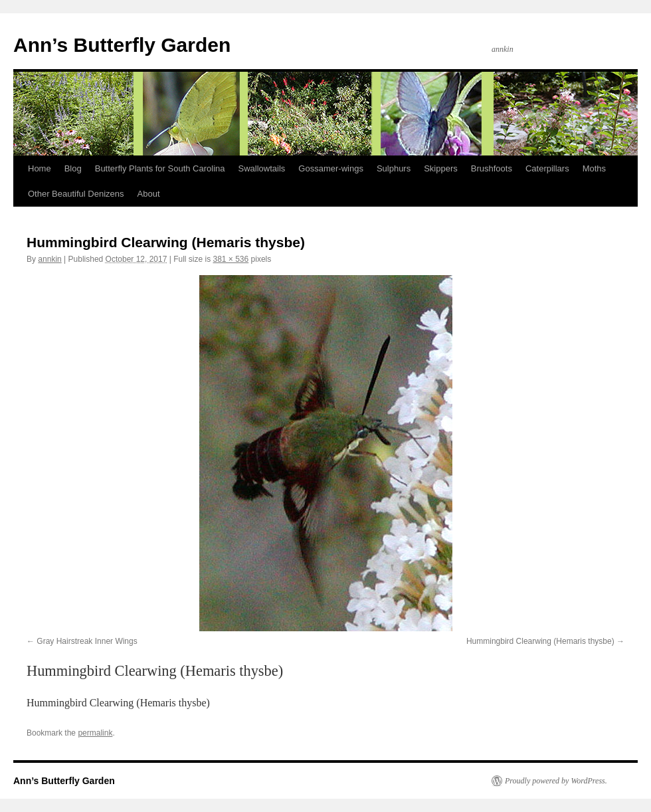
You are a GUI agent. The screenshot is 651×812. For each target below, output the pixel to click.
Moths (594, 168)
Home (40, 168)
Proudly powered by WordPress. (556, 781)
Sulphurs (394, 168)
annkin (49, 259)
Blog (73, 168)
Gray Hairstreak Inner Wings (87, 641)
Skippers (441, 168)
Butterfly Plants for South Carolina (160, 168)
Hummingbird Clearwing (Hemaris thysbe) (540, 641)
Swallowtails (262, 168)
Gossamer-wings (331, 168)
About (149, 194)
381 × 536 (231, 259)
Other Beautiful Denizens (76, 194)
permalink (95, 733)
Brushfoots (492, 168)
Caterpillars (547, 168)
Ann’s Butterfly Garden (122, 45)
